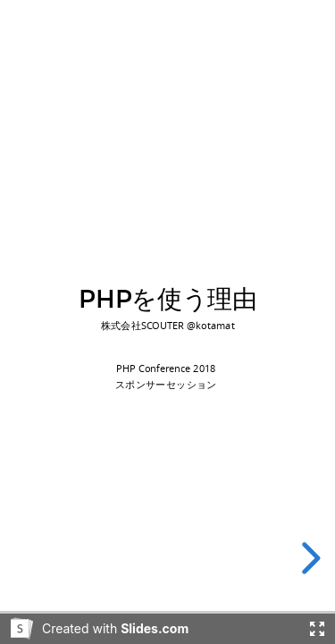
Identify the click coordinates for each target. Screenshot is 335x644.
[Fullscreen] (317, 629)
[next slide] (308, 558)
